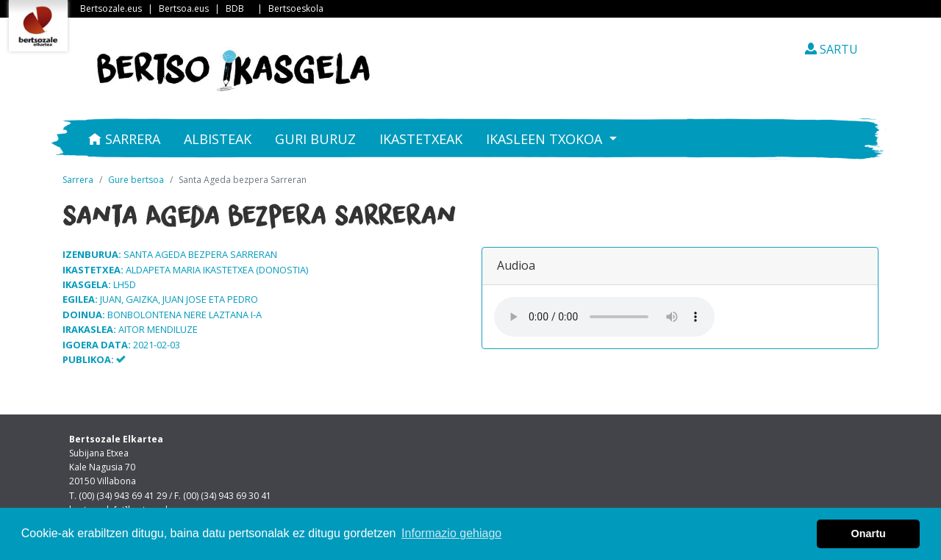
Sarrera (124, 139)
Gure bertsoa (136, 180)
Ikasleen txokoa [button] (546, 139)
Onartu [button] (869, 534)
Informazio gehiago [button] (451, 533)
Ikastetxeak (421, 139)
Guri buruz (315, 139)
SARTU (831, 49)
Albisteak (218, 139)
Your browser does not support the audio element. (604, 317)
